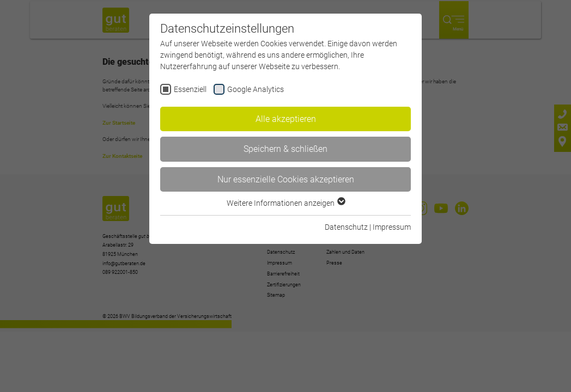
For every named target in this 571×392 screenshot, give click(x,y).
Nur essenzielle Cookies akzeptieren (286, 179)
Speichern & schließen (285, 149)
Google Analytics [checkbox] (256, 89)
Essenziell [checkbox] (190, 89)
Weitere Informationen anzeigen (285, 203)
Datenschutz (346, 227)
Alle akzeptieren (286, 119)
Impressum (392, 227)
